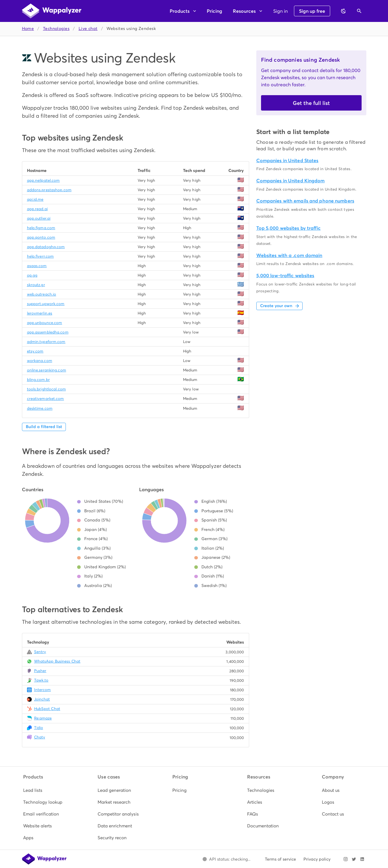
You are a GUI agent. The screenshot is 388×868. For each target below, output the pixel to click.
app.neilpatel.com (43, 180)
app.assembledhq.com (48, 332)
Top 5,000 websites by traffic (288, 228)
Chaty (40, 737)
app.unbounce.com (45, 323)
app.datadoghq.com (46, 247)
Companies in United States (287, 161)
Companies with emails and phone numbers (305, 201)
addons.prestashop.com (49, 190)
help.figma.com (41, 228)
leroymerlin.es (40, 313)
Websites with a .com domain (289, 255)
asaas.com (37, 266)
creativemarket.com (46, 399)
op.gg (32, 275)
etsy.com (35, 351)
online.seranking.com (47, 370)
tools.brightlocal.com (46, 389)
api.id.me (35, 199)
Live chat (88, 29)
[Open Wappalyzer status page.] (227, 859)
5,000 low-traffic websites (285, 276)
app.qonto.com (41, 237)
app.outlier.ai (39, 218)
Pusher (40, 671)
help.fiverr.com (40, 256)
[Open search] (359, 11)
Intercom (43, 690)
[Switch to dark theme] (344, 11)
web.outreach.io (42, 294)
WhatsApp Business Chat (57, 661)
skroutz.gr (36, 285)
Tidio (39, 728)
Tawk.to (41, 680)
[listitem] (45, 790)
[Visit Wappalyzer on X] (354, 859)
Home (28, 29)
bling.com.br (38, 380)
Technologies (56, 29)
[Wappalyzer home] (52, 11)
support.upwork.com (46, 304)
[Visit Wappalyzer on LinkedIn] (362, 859)
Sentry (40, 652)
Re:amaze (43, 718)
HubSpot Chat (47, 709)
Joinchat (42, 699)
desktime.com (40, 408)
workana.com (40, 361)
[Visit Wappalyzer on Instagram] (346, 859)
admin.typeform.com (46, 342)
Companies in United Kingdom (291, 181)
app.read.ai (37, 209)
